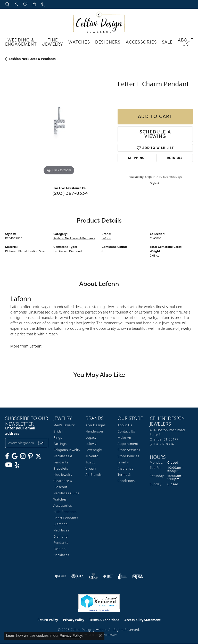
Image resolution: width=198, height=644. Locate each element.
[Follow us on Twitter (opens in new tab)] (38, 456)
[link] (44, 4)
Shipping (136, 158)
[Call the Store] (162, 444)
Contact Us (126, 431)
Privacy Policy (74, 620)
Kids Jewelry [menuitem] (63, 475)
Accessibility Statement (142, 620)
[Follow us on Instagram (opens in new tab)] (23, 456)
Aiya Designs (96, 425)
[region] (59, 123)
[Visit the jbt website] (108, 576)
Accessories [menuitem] (63, 506)
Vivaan (91, 468)
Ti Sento (92, 456)
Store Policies (128, 456)
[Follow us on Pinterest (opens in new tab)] (30, 456)
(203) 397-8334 (71, 193)
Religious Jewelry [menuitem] (67, 450)
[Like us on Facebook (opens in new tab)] (7, 456)
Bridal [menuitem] (58, 431)
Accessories (141, 42)
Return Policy (48, 620)
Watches (79, 42)
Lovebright (94, 450)
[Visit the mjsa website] (138, 576)
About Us (186, 42)
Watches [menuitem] (60, 499)
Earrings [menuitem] (60, 444)
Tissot (90, 462)
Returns (175, 158)
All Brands (94, 475)
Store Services (129, 450)
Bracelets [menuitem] (61, 468)
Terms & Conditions (104, 620)
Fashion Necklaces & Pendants (32, 59)
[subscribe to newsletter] (41, 443)
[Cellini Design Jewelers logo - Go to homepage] (99, 21)
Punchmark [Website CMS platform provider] (109, 635)
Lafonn (106, 238)
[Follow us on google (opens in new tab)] (15, 456)
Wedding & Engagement (21, 42)
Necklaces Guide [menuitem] (67, 493)
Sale (167, 42)
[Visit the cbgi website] (93, 576)
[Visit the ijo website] (61, 576)
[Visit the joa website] (122, 576)
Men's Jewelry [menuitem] (64, 425)
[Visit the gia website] (78, 576)
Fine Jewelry (53, 42)
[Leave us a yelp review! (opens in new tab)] (17, 465)
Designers (108, 42)
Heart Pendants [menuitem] (66, 518)
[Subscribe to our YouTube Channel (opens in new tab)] (9, 465)
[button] (7, 4)
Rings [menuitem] (58, 438)
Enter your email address (20, 431)
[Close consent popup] (100, 636)
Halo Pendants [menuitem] (65, 512)
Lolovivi (92, 444)
